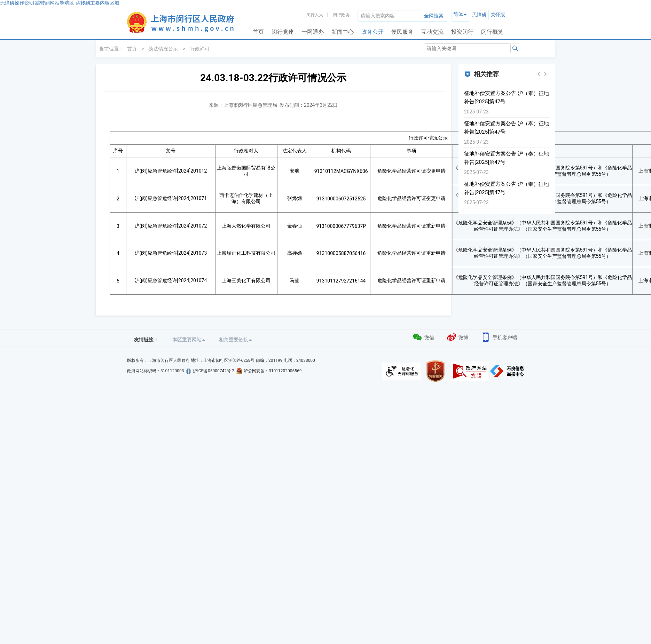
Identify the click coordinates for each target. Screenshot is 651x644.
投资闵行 (462, 32)
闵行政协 (341, 15)
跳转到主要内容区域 (97, 3)
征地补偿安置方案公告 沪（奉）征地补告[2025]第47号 (507, 97)
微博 (457, 337)
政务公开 (372, 32)
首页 (258, 32)
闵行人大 (315, 15)
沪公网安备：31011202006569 (273, 371)
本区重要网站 (189, 340)
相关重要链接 (235, 340)
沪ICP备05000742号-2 (214, 371)
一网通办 (313, 32)
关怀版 (498, 15)
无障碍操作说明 (17, 3)
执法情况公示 (163, 49)
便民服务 (402, 32)
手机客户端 (499, 337)
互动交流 (432, 32)
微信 (423, 337)
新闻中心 (343, 32)
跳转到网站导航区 (55, 3)
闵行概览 (492, 32)
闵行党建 (283, 32)
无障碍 (479, 15)
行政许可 (200, 49)
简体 (458, 14)
